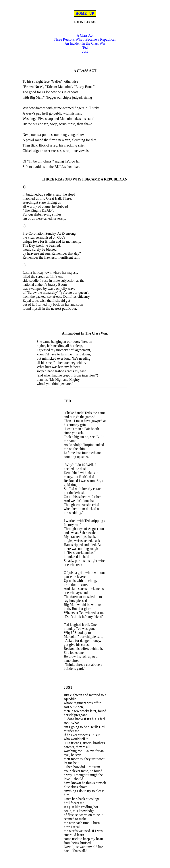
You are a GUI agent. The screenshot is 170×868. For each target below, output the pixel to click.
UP (92, 13)
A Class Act (85, 35)
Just (85, 51)
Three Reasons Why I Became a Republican (85, 39)
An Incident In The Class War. (85, 333)
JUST (68, 687)
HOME (81, 13)
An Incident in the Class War (85, 43)
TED (67, 401)
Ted (85, 47)
